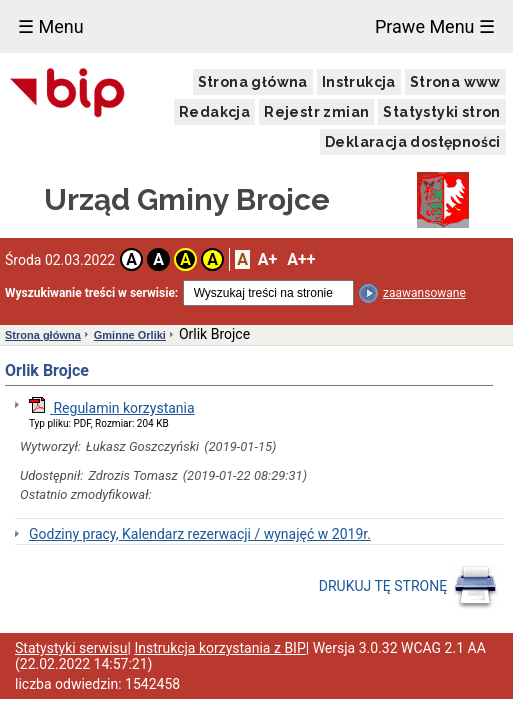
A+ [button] (267, 259)
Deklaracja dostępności (413, 142)
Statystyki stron (441, 112)
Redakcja (214, 112)
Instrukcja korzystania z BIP (219, 648)
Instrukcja (359, 82)
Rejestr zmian (316, 112)
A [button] (131, 259)
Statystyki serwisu (71, 648)
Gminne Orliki (130, 335)
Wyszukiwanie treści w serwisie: (91, 293)
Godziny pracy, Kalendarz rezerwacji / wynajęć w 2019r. (200, 534)
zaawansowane (424, 293)
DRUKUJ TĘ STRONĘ (408, 587)
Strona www (455, 82)
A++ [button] (301, 259)
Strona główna (253, 82)
